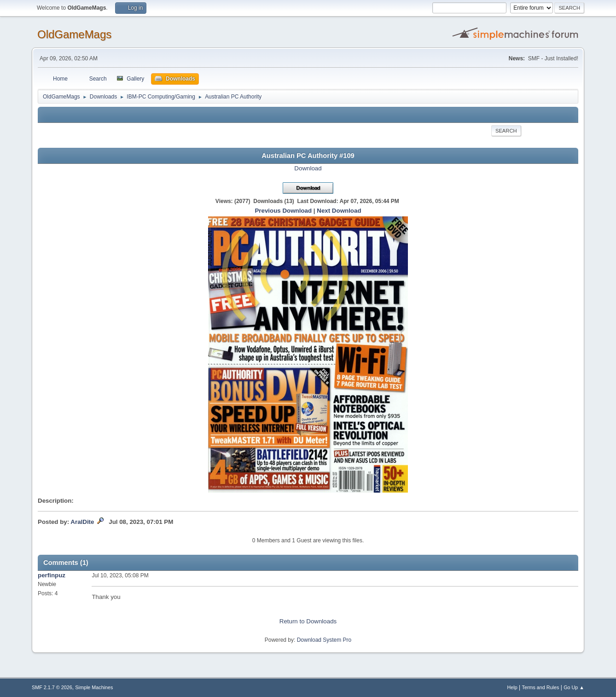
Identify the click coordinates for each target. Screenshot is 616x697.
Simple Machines (94, 687)
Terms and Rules (541, 687)
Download (308, 168)
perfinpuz (52, 575)
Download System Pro (324, 640)
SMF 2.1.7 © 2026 (52, 687)
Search (506, 131)
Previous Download (283, 211)
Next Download (339, 211)
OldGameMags (74, 34)
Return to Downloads (308, 621)
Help (512, 687)
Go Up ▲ (574, 687)
